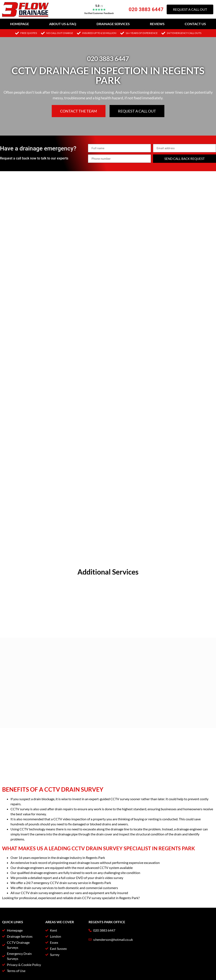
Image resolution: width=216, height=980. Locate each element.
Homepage (20, 24)
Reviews (157, 24)
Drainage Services (113, 24)
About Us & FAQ (63, 24)
